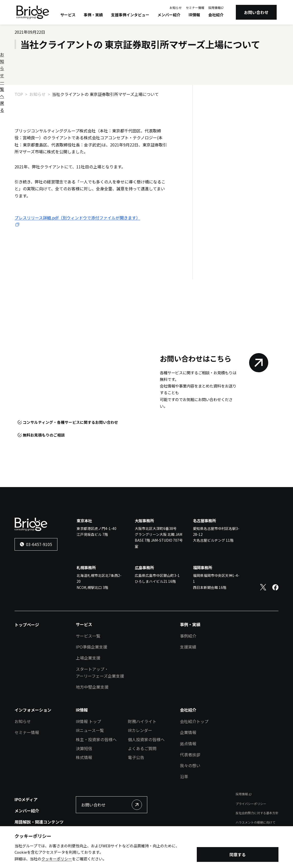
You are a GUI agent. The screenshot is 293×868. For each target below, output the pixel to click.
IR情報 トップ (88, 721)
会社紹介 (216, 15)
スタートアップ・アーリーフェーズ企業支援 (100, 672)
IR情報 (194, 15)
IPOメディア (26, 799)
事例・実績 (93, 15)
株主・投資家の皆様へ (96, 739)
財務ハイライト (142, 721)
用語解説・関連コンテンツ (39, 822)
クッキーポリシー (57, 859)
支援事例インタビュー (130, 15)
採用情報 (214, 8)
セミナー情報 (195, 8)
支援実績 (188, 647)
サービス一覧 (88, 636)
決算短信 (84, 748)
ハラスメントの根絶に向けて (255, 822)
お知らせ (176, 8)
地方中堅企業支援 (92, 687)
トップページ (27, 625)
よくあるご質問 (142, 748)
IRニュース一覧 (90, 730)
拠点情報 (188, 743)
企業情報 (188, 732)
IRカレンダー (140, 730)
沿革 (184, 776)
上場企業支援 (88, 658)
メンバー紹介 (169, 15)
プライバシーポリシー (251, 804)
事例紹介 (188, 636)
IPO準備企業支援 (91, 647)
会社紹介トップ (194, 721)
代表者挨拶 (190, 754)
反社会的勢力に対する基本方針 (257, 813)
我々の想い (190, 765)
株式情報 (84, 757)
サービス (68, 15)
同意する (238, 855)
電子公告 (136, 757)
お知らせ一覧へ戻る (227, 111)
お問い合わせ (256, 12)
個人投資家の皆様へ (146, 739)
